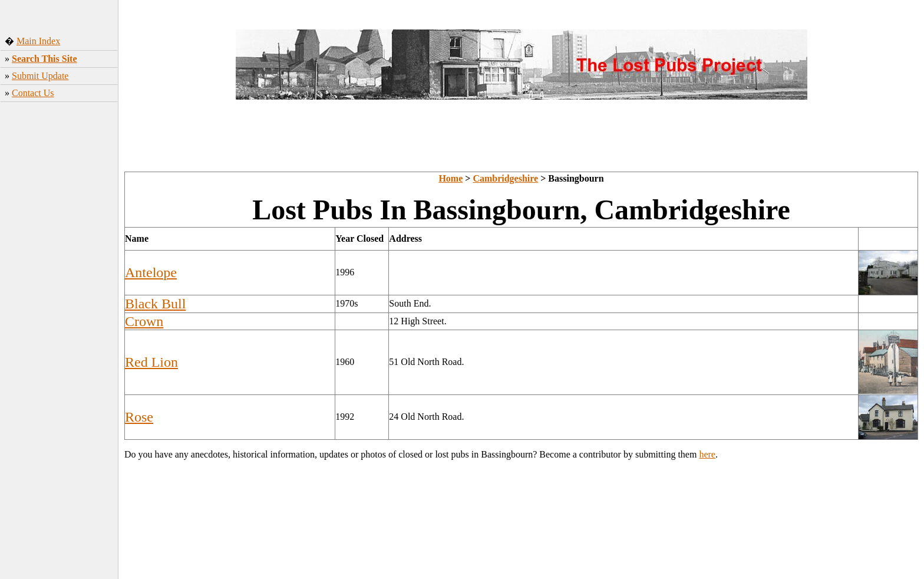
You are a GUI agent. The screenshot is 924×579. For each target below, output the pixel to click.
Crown (144, 321)
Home (451, 178)
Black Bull (155, 304)
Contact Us (33, 93)
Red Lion (151, 362)
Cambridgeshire (505, 178)
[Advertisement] (59, 302)
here (707, 454)
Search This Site (44, 59)
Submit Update (40, 76)
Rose (139, 417)
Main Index (38, 41)
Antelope (151, 272)
